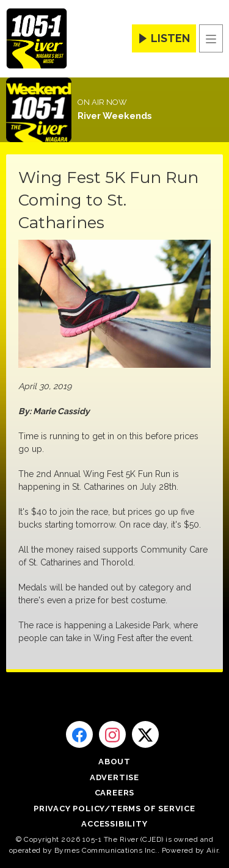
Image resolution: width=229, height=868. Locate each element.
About (114, 762)
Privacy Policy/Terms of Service (114, 809)
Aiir (212, 850)
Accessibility (114, 824)
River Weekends (115, 116)
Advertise (114, 777)
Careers (115, 793)
